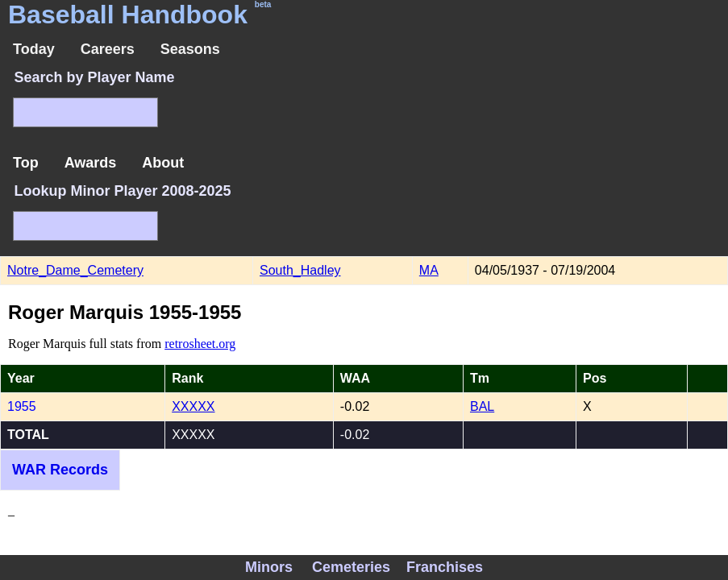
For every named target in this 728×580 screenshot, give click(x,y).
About (163, 163)
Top (26, 163)
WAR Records (60, 470)
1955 (22, 406)
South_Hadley (300, 270)
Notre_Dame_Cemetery (75, 270)
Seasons (190, 49)
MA (429, 270)
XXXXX (193, 406)
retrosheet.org (200, 344)
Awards (91, 163)
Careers (108, 49)
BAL (482, 406)
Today (34, 49)
